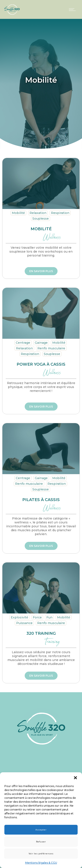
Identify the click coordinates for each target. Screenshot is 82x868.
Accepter (41, 830)
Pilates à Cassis (41, 500)
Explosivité (19, 617)
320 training (41, 633)
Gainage (41, 343)
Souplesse (41, 219)
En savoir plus (41, 271)
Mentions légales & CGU (41, 863)
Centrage (23, 343)
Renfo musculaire (51, 348)
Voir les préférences (41, 854)
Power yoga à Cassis (41, 364)
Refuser (41, 842)
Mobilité (18, 213)
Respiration (60, 213)
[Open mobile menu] (73, 10)
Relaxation (38, 213)
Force (37, 617)
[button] (75, 778)
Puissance (24, 623)
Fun (49, 617)
